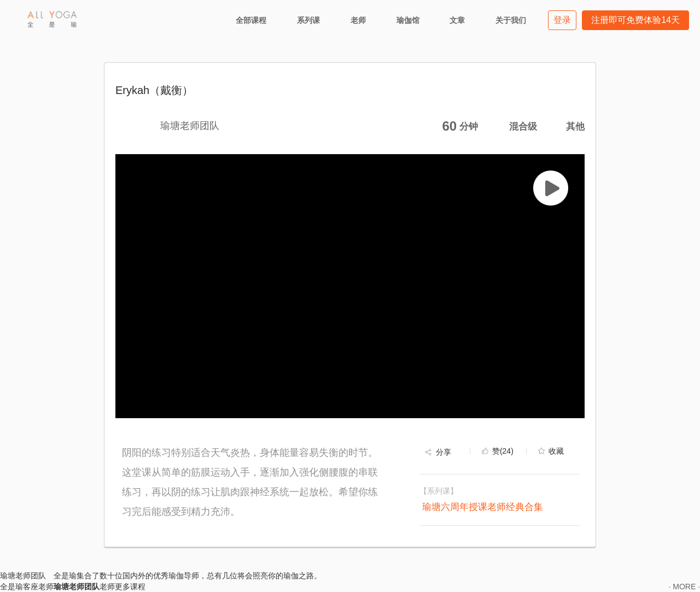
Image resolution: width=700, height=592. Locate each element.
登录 (562, 20)
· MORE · (684, 587)
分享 (444, 452)
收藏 (556, 451)
